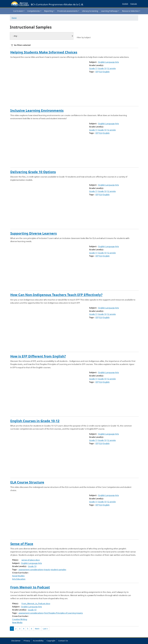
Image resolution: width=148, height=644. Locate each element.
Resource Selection (130, 11)
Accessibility (38, 641)
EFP (97, 72)
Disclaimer (16, 641)
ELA (101, 72)
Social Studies (18, 576)
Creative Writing (20, 619)
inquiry (47, 569)
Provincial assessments (68, 11)
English (125, 4)
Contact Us (63, 641)
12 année (111, 68)
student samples (59, 569)
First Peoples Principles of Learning (60, 613)
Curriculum (18, 11)
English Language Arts (109, 62)
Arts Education (19, 579)
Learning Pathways (109, 11)
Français (134, 4)
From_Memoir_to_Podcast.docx (36, 603)
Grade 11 (93, 68)
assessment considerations (31, 569)
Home (14, 18)
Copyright (51, 641)
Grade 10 (102, 68)
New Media (17, 622)
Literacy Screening (90, 11)
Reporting (49, 11)
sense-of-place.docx (31, 560)
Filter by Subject (84, 37)
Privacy (27, 641)
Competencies (34, 11)
